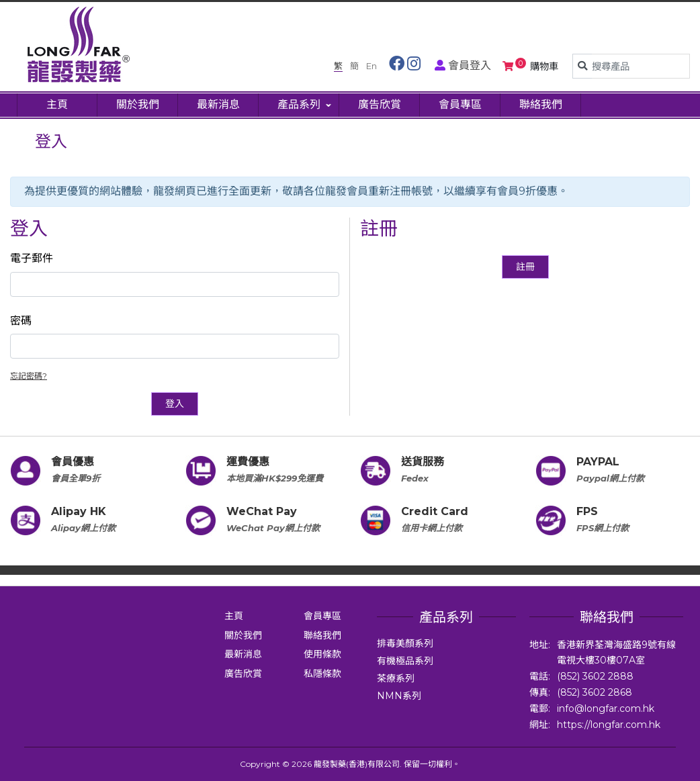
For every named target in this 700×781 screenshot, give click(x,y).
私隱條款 (322, 674)
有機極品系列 (405, 661)
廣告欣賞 (243, 674)
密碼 (21, 321)
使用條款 (322, 654)
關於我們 (243, 635)
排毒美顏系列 (405, 643)
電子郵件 (32, 258)
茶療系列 (396, 678)
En (371, 66)
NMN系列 (399, 696)
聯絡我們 (322, 635)
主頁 (234, 616)
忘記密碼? (29, 376)
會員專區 (322, 616)
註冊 (525, 267)
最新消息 (243, 654)
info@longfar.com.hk (606, 708)
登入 (175, 404)
